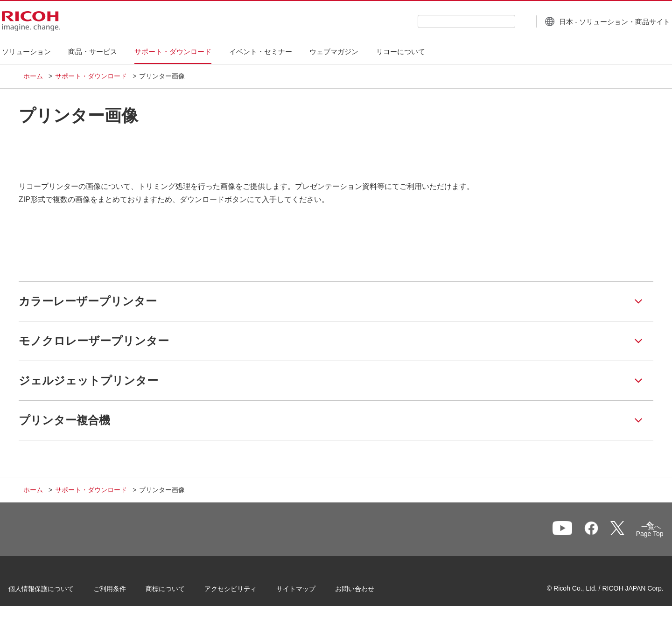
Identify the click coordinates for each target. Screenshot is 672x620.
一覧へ (600, 534)
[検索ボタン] (501, 21)
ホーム (33, 76)
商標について (180, 592)
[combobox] (445, 21)
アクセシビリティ (245, 592)
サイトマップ (311, 592)
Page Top (635, 536)
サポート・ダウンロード (91, 76)
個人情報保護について (56, 592)
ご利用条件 (125, 592)
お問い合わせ (370, 592)
